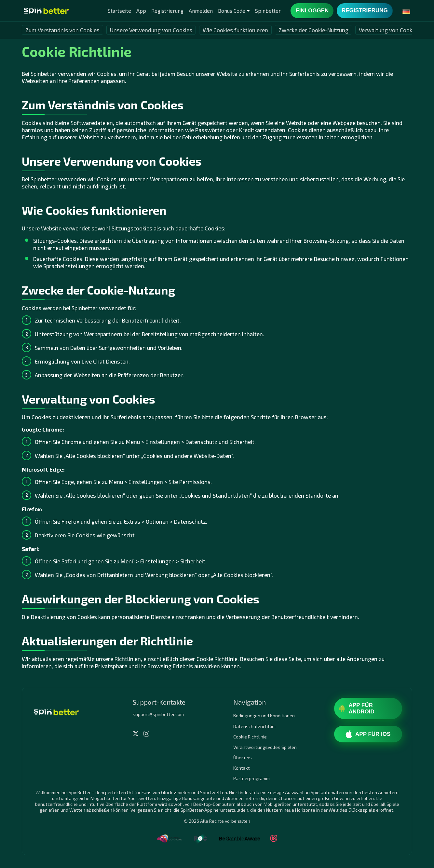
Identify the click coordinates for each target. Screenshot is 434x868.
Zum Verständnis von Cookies (62, 30)
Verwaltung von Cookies (389, 30)
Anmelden (201, 11)
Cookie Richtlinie (250, 737)
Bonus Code (232, 11)
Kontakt (242, 768)
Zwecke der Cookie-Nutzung (313, 30)
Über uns (243, 758)
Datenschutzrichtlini (254, 726)
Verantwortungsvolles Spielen (265, 747)
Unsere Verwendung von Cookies (151, 30)
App (141, 11)
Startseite (119, 11)
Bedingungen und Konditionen (264, 716)
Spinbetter (268, 11)
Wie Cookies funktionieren (235, 30)
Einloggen (312, 11)
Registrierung (167, 11)
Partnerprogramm (251, 778)
